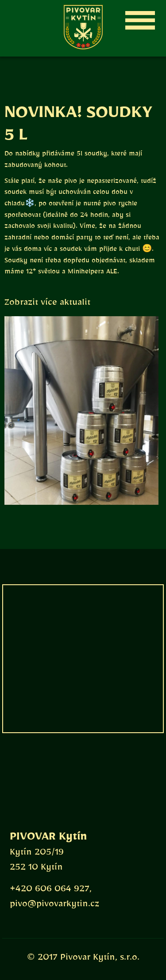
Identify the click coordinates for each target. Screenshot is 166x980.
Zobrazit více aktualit (47, 304)
